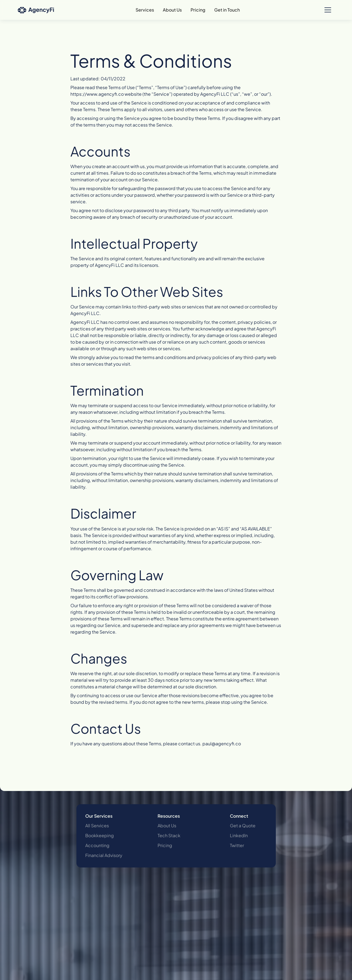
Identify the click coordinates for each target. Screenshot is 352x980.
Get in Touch (227, 10)
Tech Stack (169, 835)
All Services (97, 826)
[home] (36, 10)
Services (145, 10)
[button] (328, 10)
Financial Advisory (104, 855)
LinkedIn (239, 835)
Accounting (97, 845)
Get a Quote (243, 826)
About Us (172, 10)
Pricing (198, 10)
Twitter (237, 845)
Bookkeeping (100, 835)
